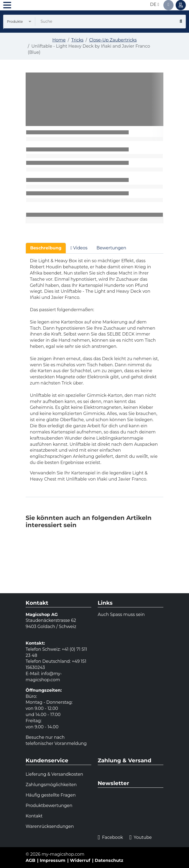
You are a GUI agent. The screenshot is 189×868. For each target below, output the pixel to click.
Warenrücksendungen (50, 826)
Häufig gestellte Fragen (51, 795)
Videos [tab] (79, 248)
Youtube (140, 838)
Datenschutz (109, 860)
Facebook (110, 838)
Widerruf (80, 860)
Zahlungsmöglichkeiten (51, 785)
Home (59, 40)
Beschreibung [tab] (46, 248)
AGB (30, 860)
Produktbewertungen (49, 806)
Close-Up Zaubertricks (113, 40)
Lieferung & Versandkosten (54, 774)
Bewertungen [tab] (111, 248)
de (155, 4)
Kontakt (34, 816)
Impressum (53, 860)
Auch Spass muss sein (121, 614)
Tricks (77, 40)
